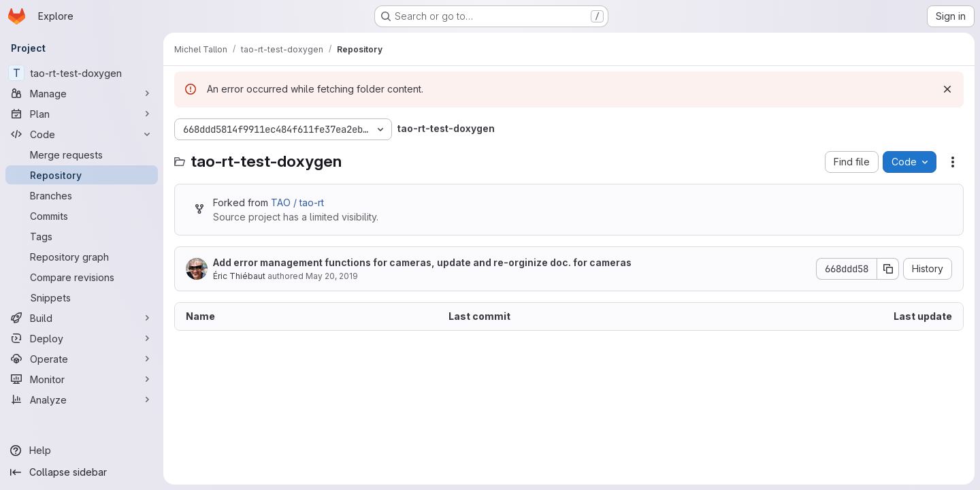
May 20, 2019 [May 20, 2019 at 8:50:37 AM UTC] (332, 276)
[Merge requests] (82, 154)
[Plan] (82, 114)
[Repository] (82, 175)
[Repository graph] (82, 257)
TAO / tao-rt (297, 202)
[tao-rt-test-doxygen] (82, 73)
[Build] (82, 318)
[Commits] (82, 216)
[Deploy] (82, 338)
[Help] (82, 451)
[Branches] (82, 195)
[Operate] (82, 359)
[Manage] (82, 93)
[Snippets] (82, 297)
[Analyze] (82, 399)
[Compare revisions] (82, 277)
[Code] (82, 134)
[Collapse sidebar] (82, 472)
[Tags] (82, 236)
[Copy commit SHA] (888, 269)
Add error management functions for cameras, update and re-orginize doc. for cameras (422, 262)
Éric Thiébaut (239, 276)
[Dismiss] (947, 89)
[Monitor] (82, 379)
